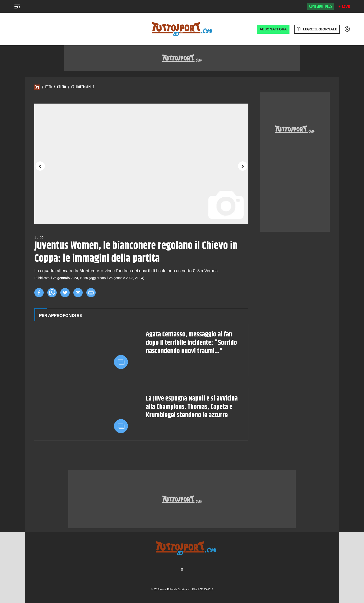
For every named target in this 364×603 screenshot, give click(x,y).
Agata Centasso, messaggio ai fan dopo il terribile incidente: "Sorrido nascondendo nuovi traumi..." (191, 343)
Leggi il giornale (320, 29)
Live (346, 6)
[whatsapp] (52, 293)
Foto (49, 87)
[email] (78, 293)
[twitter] (65, 293)
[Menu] (17, 7)
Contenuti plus (321, 7)
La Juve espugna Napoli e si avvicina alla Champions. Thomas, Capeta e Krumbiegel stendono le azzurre (192, 407)
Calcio (62, 87)
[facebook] (39, 293)
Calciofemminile (83, 87)
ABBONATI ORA (273, 29)
